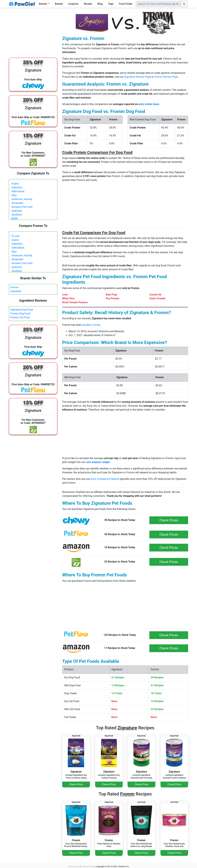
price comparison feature (105, 479)
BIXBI (15, 219)
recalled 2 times (91, 325)
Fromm (14, 287)
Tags (111, 4)
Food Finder (126, 4)
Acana (15, 184)
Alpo (14, 195)
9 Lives (16, 236)
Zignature (16, 291)
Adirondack (18, 191)
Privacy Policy (88, 866)
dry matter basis (150, 104)
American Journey (22, 199)
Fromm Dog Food (20, 314)
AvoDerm (17, 215)
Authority (17, 211)
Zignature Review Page (138, 77)
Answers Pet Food (22, 207)
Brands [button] (43, 4)
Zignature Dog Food (22, 310)
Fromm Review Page (166, 77)
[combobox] (158, 4)
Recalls (88, 4)
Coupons (73, 4)
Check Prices (169, 520)
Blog (100, 4)
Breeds (59, 4)
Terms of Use (74, 866)
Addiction (17, 187)
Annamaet (17, 203)
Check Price (76, 784)
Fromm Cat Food (20, 317)
